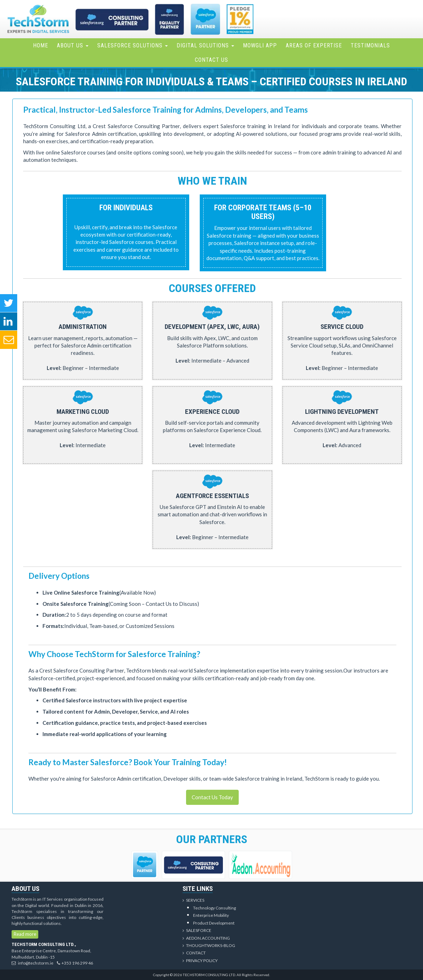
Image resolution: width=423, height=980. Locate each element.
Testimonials (370, 45)
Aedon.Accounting (206, 938)
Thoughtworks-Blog (209, 945)
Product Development (214, 923)
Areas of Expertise (314, 45)
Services (193, 900)
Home (41, 45)
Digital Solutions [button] (205, 45)
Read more (25, 934)
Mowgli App (260, 45)
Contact (194, 953)
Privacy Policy (200, 961)
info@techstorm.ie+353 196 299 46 (52, 963)
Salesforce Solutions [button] (133, 45)
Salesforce (197, 930)
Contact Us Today (212, 797)
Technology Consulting (214, 908)
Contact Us (211, 60)
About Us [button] (73, 45)
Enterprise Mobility (211, 915)
